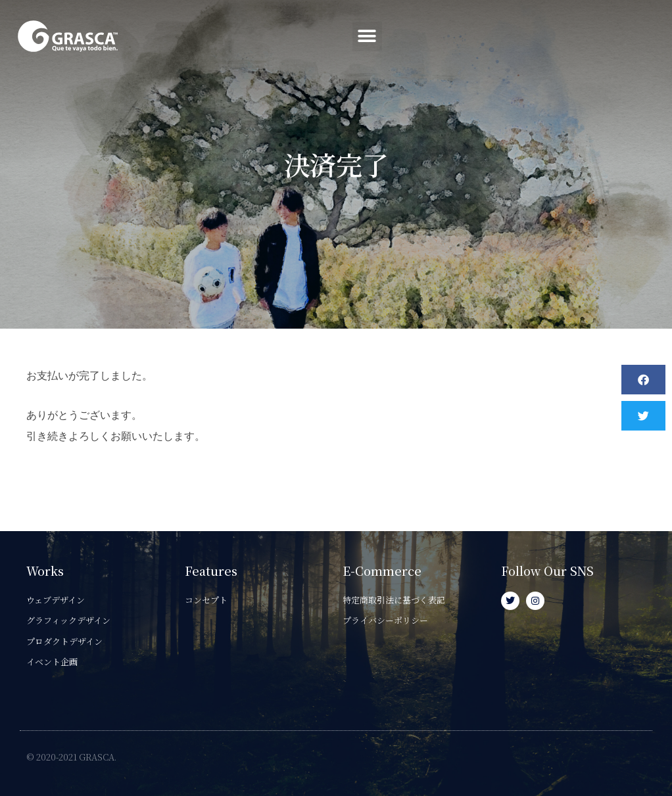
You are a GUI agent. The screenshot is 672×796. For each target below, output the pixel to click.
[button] (641, 36)
